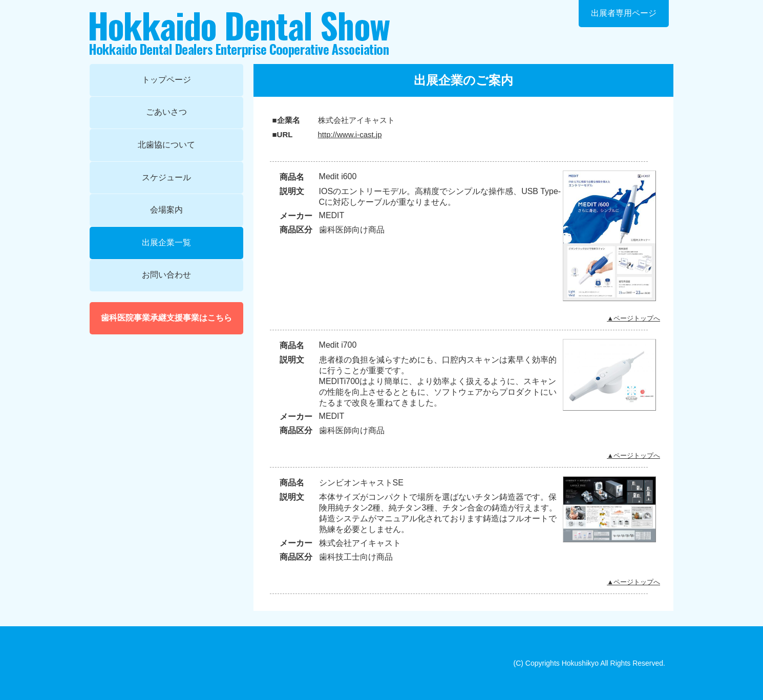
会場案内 (166, 210)
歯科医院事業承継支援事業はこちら (166, 318)
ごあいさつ (166, 112)
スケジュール (166, 177)
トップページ (166, 80)
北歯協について (166, 145)
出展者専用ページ (624, 13)
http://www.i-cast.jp (350, 134)
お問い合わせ (166, 275)
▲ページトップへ (633, 318)
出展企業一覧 (166, 242)
